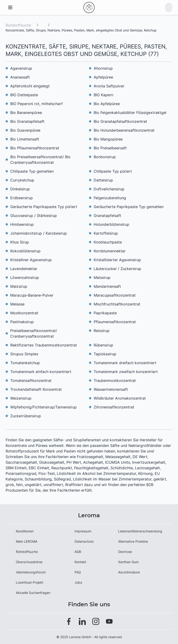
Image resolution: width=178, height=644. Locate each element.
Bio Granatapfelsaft (27, 121)
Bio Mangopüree (108, 139)
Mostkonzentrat (24, 313)
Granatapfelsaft (107, 216)
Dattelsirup (103, 180)
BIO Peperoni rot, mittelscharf (36, 104)
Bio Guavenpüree (25, 130)
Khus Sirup (20, 242)
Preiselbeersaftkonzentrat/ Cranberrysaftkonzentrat (34, 333)
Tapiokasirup (105, 354)
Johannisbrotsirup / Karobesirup (39, 233)
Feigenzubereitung (110, 198)
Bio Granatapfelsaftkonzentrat (120, 121)
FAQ (78, 572)
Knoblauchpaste (108, 242)
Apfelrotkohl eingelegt (30, 86)
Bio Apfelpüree (107, 104)
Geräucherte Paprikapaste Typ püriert (44, 207)
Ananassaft (20, 77)
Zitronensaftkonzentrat (114, 407)
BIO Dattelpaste (24, 95)
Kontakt (80, 562)
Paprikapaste (105, 313)
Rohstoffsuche (18, 25)
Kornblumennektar (110, 251)
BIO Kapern (103, 95)
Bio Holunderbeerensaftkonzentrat (124, 130)
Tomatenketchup (25, 363)
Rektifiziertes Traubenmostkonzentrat (44, 345)
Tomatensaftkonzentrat (31, 380)
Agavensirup (21, 68)
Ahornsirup (103, 68)
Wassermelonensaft (111, 389)
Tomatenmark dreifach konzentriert (125, 363)
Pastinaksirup (22, 322)
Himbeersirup (22, 224)
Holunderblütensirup (111, 224)
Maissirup (102, 277)
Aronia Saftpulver (109, 86)
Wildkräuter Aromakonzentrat (120, 398)
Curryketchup (22, 180)
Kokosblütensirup (25, 251)
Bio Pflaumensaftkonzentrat (35, 148)
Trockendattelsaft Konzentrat (36, 389)
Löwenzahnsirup (25, 277)
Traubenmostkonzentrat (115, 380)
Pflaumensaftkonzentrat (115, 322)
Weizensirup (21, 398)
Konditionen (25, 531)
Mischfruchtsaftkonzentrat (117, 304)
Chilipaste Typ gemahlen (32, 171)
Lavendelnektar (24, 269)
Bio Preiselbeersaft (110, 148)
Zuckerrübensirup (26, 416)
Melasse (17, 304)
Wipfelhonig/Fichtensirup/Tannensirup (43, 407)
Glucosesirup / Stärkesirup (34, 216)
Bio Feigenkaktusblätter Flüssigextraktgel (130, 113)
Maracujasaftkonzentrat (115, 295)
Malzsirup (19, 286)
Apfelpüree (103, 77)
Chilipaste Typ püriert (113, 171)
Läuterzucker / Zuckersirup (117, 269)
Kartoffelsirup (106, 233)
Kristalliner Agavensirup (31, 260)
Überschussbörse (29, 562)
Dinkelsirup (20, 189)
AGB (78, 552)
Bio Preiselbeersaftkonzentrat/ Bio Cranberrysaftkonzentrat (40, 160)
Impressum (83, 531)
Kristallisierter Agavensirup (117, 260)
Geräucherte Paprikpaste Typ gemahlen (129, 207)
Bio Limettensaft (25, 139)
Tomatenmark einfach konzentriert (41, 372)
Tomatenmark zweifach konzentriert (126, 372)
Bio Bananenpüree (26, 113)
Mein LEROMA (27, 541)
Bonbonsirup (105, 157)
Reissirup (102, 331)
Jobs (78, 582)
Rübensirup (103, 345)
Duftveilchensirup (109, 189)
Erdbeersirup (22, 198)
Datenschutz (84, 541)
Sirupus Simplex (24, 354)
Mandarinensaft (107, 286)
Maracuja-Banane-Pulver (32, 295)
